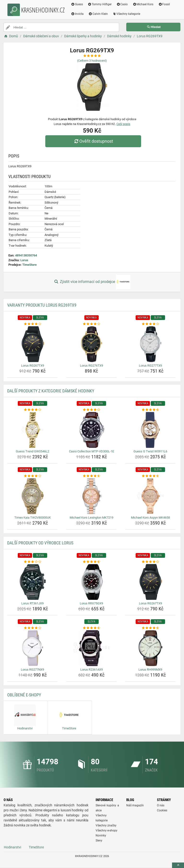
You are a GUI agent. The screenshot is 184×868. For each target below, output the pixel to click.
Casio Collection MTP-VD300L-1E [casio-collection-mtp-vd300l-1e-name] (92, 451)
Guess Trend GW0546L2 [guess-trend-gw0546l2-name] (32, 451)
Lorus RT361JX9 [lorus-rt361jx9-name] (32, 603)
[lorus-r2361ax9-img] (91, 648)
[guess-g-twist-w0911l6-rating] (150, 410)
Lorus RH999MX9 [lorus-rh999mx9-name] (150, 670)
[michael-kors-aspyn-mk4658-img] (150, 496)
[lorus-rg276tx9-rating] (91, 324)
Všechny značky (106, 825)
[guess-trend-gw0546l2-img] (32, 430)
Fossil (164, 4)
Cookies (162, 810)
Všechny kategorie (126, 14)
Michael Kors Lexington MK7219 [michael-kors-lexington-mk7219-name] (92, 518)
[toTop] (178, 865)
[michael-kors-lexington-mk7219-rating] (91, 476)
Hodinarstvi (12, 847)
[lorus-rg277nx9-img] (32, 648)
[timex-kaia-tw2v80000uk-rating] (32, 476)
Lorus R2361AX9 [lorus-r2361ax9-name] (92, 670)
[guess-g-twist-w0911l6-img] (150, 430)
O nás (161, 805)
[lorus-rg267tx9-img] (32, 344)
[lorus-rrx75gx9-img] (91, 582)
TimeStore (29, 265)
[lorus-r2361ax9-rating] (91, 628)
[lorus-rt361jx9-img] (32, 582)
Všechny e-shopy (106, 830)
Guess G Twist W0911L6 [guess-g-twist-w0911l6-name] (150, 451)
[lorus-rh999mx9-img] (150, 648)
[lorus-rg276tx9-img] (91, 344)
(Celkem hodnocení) (92, 61)
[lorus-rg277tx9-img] (150, 344)
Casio (122, 4)
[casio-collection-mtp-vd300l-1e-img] (91, 430)
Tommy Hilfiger (100, 4)
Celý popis (123, 124)
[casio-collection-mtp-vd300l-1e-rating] (91, 410)
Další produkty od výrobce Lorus (40, 543)
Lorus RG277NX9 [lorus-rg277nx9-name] (32, 670)
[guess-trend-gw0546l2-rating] (32, 410)
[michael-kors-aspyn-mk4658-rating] (150, 476)
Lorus (24, 260)
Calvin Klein (98, 14)
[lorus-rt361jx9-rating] (32, 562)
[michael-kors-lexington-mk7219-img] (91, 496)
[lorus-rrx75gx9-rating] (91, 562)
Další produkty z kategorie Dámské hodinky (51, 391)
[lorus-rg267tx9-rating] (32, 324)
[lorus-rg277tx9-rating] (150, 324)
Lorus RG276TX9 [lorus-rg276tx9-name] (92, 366)
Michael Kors (143, 4)
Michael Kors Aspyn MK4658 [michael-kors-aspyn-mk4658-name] (150, 518)
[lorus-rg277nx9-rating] (32, 628)
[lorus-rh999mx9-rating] (150, 628)
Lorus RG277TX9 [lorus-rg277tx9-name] (150, 366)
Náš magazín (135, 805)
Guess (77, 4)
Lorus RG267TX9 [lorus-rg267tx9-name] (33, 366)
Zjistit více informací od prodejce (92, 282)
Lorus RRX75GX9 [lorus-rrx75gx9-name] (91, 603)
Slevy (99, 841)
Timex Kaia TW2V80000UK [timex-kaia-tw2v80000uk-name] (33, 518)
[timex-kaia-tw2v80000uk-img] (32, 496)
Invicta (77, 14)
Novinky (101, 835)
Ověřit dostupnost (93, 141)
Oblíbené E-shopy (24, 695)
